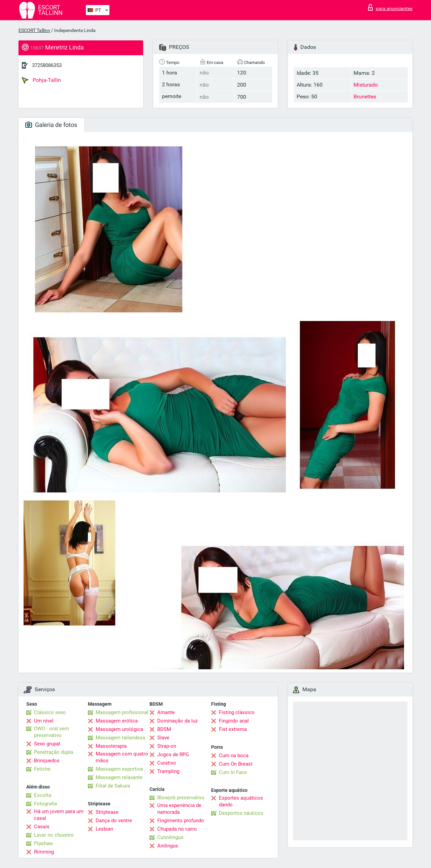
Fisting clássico (237, 712)
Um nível (44, 721)
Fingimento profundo (181, 821)
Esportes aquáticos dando (241, 801)
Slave (163, 738)
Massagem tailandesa (120, 738)
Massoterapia (111, 746)
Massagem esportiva (119, 769)
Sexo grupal (47, 744)
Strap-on (167, 746)
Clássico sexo (50, 712)
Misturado (366, 85)
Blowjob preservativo (181, 798)
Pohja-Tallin (41, 80)
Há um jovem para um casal (59, 815)
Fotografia (45, 804)
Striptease (107, 812)
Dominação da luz (177, 721)
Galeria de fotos (51, 125)
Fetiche (42, 769)
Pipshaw (43, 843)
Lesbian (104, 829)
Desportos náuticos (241, 813)
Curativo (167, 763)
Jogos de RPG (173, 754)
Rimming (44, 852)
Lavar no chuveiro (54, 835)
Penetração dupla (54, 752)
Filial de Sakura (113, 786)
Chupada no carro (177, 829)
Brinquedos (47, 761)
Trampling (168, 771)
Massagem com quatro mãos (122, 757)
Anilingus (168, 846)
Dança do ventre (114, 821)
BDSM (164, 729)
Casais (42, 827)
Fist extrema (233, 729)
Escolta (43, 795)
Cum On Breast (236, 764)
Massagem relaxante (119, 777)
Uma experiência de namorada (179, 809)
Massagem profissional (122, 712)
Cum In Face (233, 772)
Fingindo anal (234, 721)
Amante (166, 712)
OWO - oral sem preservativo (52, 732)
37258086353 (47, 65)
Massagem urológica (119, 729)
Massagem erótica (117, 721)
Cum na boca (234, 756)
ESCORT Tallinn (34, 30)
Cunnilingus (170, 837)
